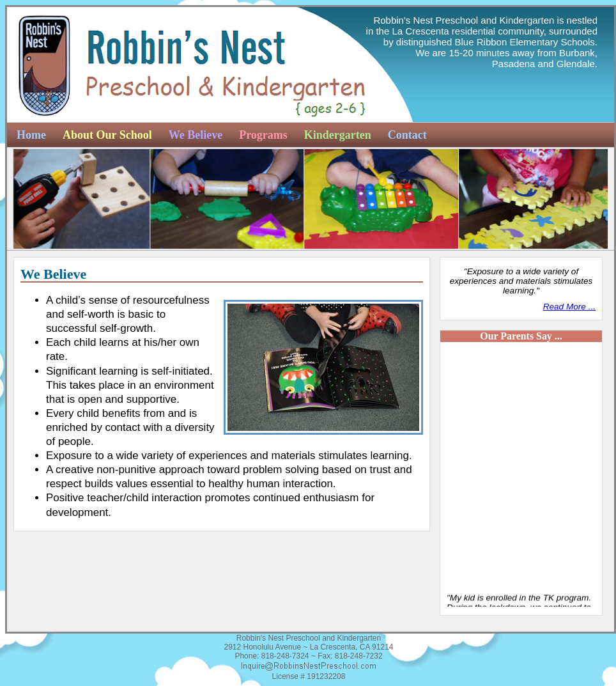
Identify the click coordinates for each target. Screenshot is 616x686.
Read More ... (569, 307)
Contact (407, 135)
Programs (263, 135)
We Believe (196, 135)
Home (31, 135)
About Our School (107, 135)
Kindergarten (338, 135)
